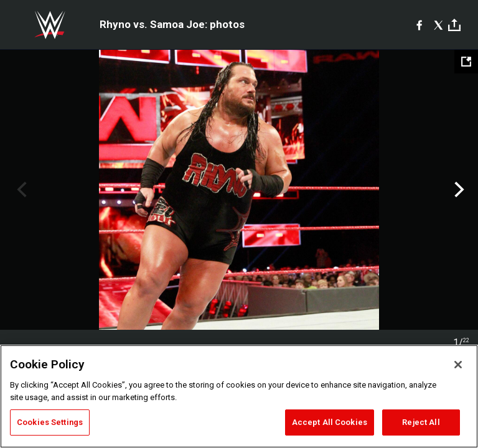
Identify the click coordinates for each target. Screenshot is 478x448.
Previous (20, 190)
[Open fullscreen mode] (466, 62)
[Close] (458, 365)
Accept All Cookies (330, 422)
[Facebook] (419, 25)
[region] (239, 396)
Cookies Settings (50, 422)
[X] (438, 25)
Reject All (421, 422)
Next (458, 190)
